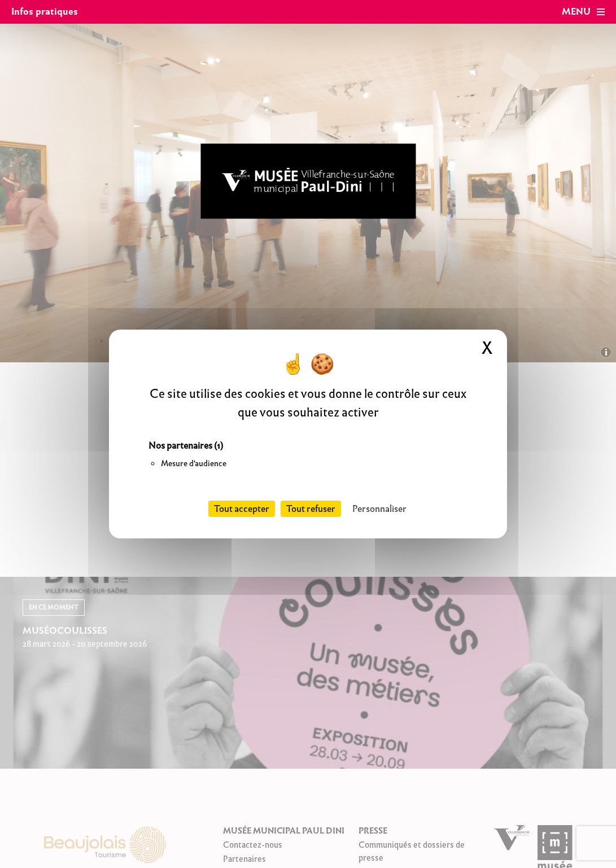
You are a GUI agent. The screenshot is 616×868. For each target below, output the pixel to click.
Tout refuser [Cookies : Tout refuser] (311, 509)
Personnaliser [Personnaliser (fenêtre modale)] (379, 509)
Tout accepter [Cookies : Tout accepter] (242, 509)
